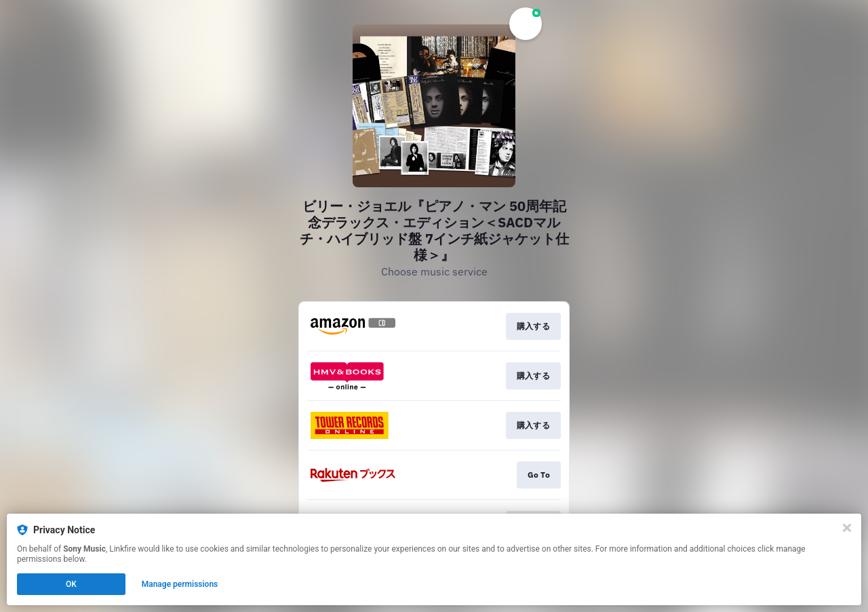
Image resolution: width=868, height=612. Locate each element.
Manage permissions (180, 584)
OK (71, 584)
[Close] (847, 528)
